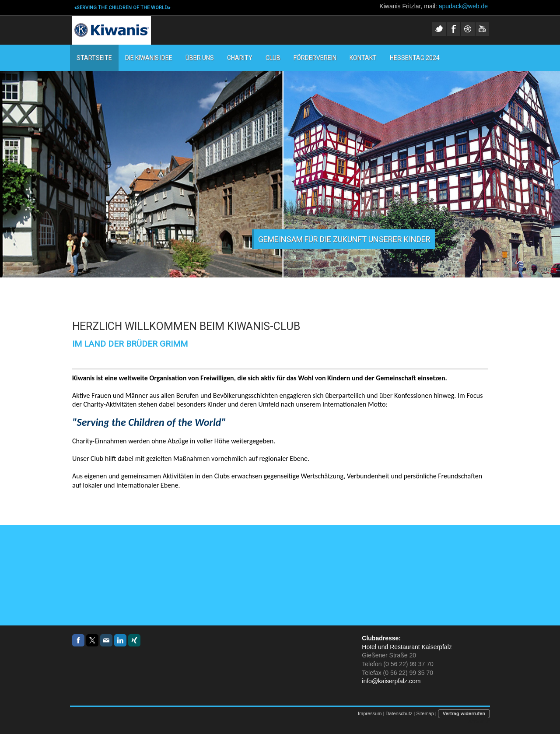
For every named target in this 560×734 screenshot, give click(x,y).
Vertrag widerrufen (464, 713)
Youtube (482, 29)
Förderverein (315, 58)
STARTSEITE (94, 58)
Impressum (370, 713)
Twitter (439, 29)
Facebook (453, 29)
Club (273, 58)
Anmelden (479, 721)
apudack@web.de (463, 6)
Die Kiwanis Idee (149, 58)
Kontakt (363, 58)
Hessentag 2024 (415, 58)
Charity (240, 58)
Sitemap (425, 713)
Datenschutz (399, 713)
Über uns (200, 58)
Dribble (468, 29)
